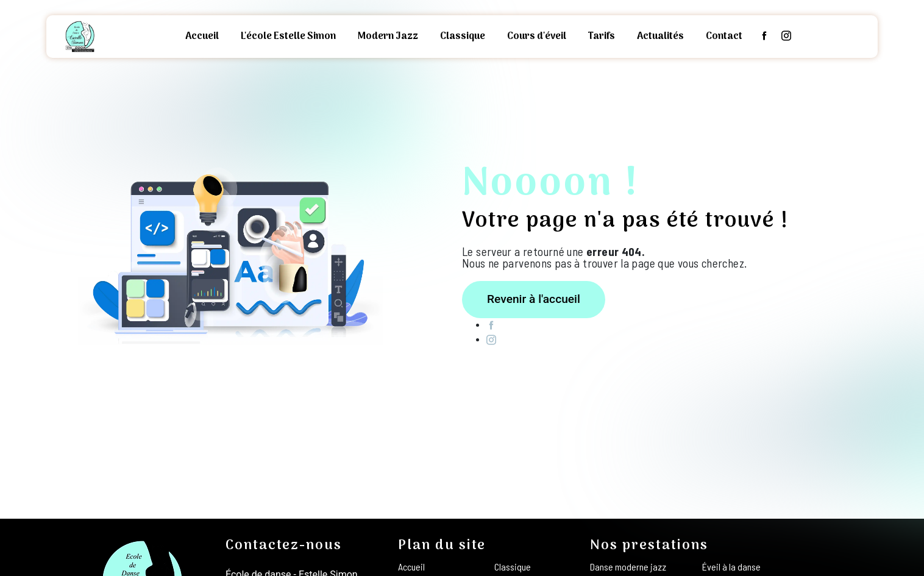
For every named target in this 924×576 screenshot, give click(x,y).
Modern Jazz (388, 37)
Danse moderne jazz (628, 567)
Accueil (202, 37)
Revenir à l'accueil (534, 299)
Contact (724, 37)
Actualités (660, 37)
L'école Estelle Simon (288, 37)
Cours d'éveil (537, 37)
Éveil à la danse (731, 567)
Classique (463, 37)
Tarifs (602, 37)
